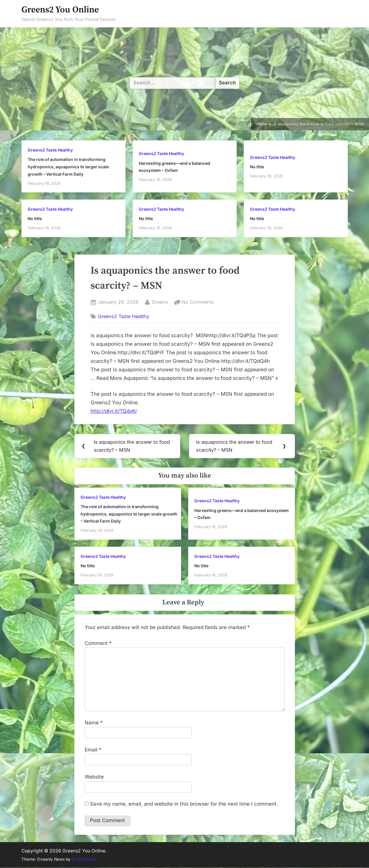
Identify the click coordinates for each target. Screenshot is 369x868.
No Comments (198, 302)
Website (94, 777)
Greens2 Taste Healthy (50, 150)
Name (94, 723)
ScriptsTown (83, 859)
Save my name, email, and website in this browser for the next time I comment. (184, 804)
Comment (98, 643)
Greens (160, 301)
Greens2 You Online (60, 10)
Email (93, 750)
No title (257, 167)
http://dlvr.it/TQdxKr (114, 411)
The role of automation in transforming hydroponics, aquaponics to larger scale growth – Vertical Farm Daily (68, 167)
